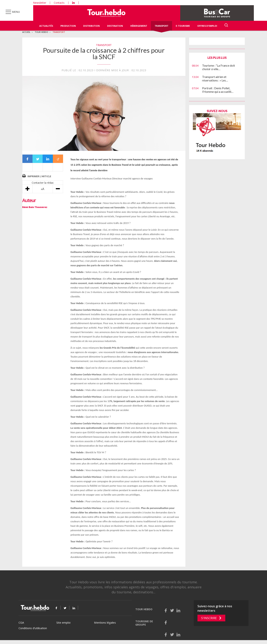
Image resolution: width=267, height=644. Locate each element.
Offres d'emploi (207, 26)
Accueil (26, 32)
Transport (161, 26)
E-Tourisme (183, 26)
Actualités (46, 26)
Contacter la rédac (43, 183)
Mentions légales (105, 622)
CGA (21, 622)
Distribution (92, 26)
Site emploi (63, 622)
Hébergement (139, 26)
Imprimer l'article (39, 176)
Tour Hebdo (41, 32)
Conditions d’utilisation (33, 628)
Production (68, 26)
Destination (115, 26)
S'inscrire (209, 618)
